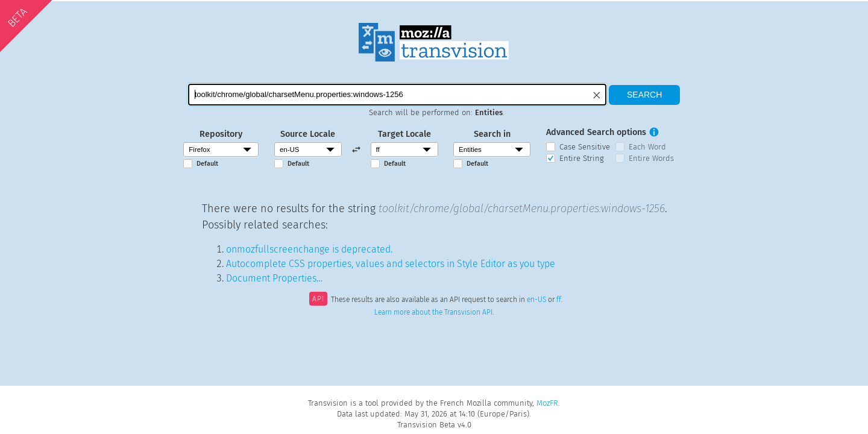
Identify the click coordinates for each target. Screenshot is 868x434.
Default (207, 164)
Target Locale (404, 134)
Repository (221, 134)
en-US (536, 300)
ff (559, 300)
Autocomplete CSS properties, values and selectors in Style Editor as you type (391, 264)
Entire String (582, 158)
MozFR (547, 403)
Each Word (647, 147)
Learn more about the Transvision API (433, 312)
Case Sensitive (585, 147)
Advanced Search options (596, 132)
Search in (492, 134)
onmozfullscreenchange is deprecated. (309, 249)
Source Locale (308, 134)
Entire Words (651, 158)
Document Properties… (274, 278)
